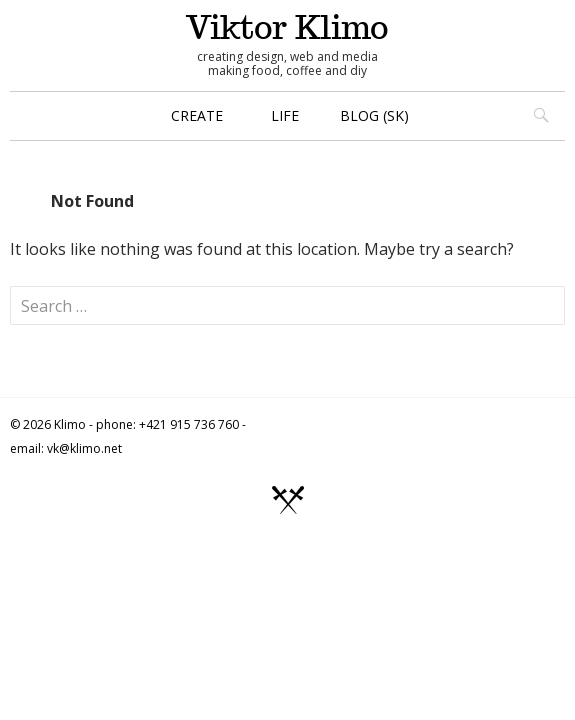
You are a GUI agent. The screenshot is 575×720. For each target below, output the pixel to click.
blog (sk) (374, 115)
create (197, 115)
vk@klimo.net (84, 448)
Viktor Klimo (287, 27)
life (285, 115)
